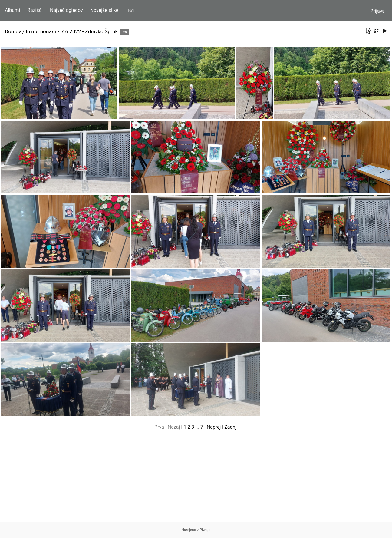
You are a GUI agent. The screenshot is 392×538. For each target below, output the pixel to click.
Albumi (12, 10)
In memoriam (41, 31)
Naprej (214, 427)
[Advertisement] (196, 479)
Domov (13, 31)
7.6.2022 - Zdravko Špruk (89, 31)
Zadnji (231, 427)
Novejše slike (104, 10)
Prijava (377, 11)
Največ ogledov (66, 10)
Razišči (35, 10)
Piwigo (205, 530)
